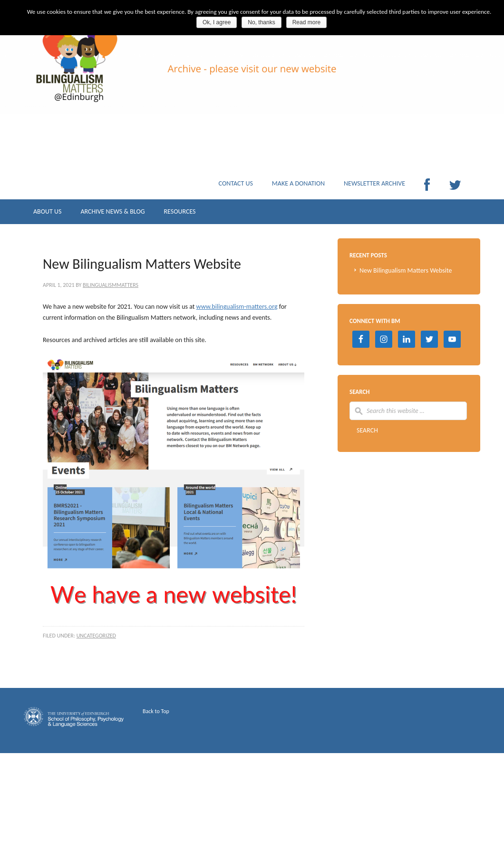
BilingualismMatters (111, 285)
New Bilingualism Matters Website (406, 270)
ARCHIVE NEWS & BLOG (112, 214)
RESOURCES (179, 214)
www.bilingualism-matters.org (237, 307)
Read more (306, 22)
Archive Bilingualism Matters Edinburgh (119, 81)
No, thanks (261, 22)
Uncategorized (96, 636)
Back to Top (156, 711)
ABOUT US (47, 214)
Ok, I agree (217, 22)
